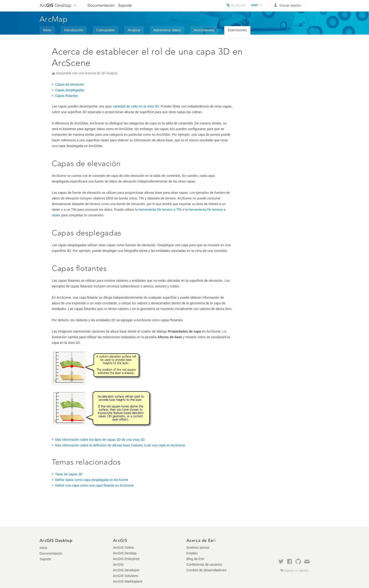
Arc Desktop (55, 5)
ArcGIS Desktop (125, 553)
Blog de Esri (195, 559)
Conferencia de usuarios (204, 564)
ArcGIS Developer (126, 570)
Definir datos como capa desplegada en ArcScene (92, 480)
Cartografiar (106, 30)
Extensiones (237, 30)
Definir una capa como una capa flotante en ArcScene (94, 485)
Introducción (74, 30)
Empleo (192, 553)
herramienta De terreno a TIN (160, 210)
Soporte (125, 5)
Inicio (47, 30)
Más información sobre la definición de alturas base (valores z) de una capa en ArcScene (120, 445)
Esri (319, 6)
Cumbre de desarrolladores (206, 570)
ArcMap (54, 19)
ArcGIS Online (123, 548)
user (255, 5)
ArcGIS (118, 564)
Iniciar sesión (290, 5)
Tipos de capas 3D (69, 474)
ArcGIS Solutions (126, 576)
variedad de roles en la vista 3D (136, 106)
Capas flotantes (66, 96)
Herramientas (204, 30)
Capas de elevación (70, 84)
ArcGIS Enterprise (126, 559)
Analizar (134, 30)
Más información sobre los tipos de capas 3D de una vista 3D (100, 440)
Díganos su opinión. (296, 571)
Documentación (101, 5)
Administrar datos (167, 30)
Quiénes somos (198, 548)
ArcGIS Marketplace (128, 581)
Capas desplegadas (70, 90)
